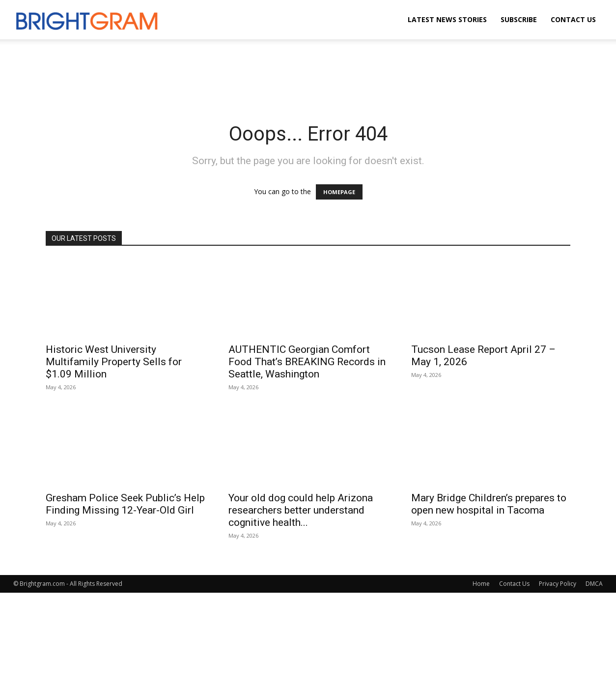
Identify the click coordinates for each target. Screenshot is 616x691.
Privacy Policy (558, 584)
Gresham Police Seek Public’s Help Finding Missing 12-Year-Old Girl (125, 504)
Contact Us (573, 19)
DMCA (594, 584)
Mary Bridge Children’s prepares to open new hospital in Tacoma (489, 504)
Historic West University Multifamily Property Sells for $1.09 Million (114, 362)
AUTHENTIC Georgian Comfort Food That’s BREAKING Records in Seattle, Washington (307, 362)
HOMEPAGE (339, 192)
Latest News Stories (447, 19)
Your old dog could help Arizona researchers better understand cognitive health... (301, 510)
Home (481, 584)
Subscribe (519, 19)
